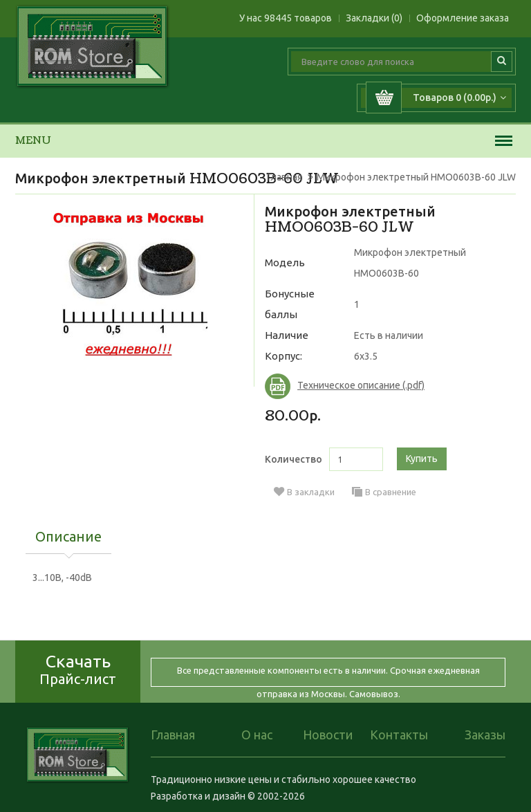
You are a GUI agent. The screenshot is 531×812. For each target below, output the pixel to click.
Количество (294, 459)
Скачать (78, 669)
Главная (285, 177)
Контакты (399, 735)
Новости (328, 735)
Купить (422, 459)
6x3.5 (366, 356)
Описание (68, 537)
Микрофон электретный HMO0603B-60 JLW (416, 177)
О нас (257, 735)
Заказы (485, 735)
